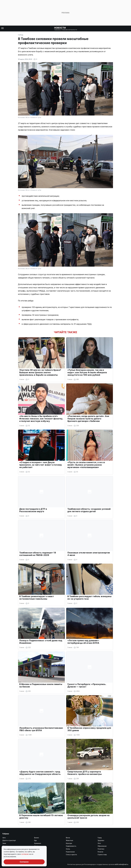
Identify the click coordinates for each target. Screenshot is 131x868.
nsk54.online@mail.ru (121, 864)
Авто (4, 838)
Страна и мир (102, 855)
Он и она (37, 849)
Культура (69, 843)
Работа (37, 852)
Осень (68, 849)
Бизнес (37, 838)
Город (21, 35)
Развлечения (70, 852)
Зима (4, 843)
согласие (25, 854)
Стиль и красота (71, 855)
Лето (99, 843)
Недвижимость (71, 846)
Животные (69, 840)
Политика (101, 849)
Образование (102, 846)
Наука (36, 846)
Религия (100, 852)
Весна (68, 838)
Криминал (38, 843)
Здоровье (101, 840)
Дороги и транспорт (9, 840)
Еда (35, 840)
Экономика (38, 857)
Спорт (36, 855)
